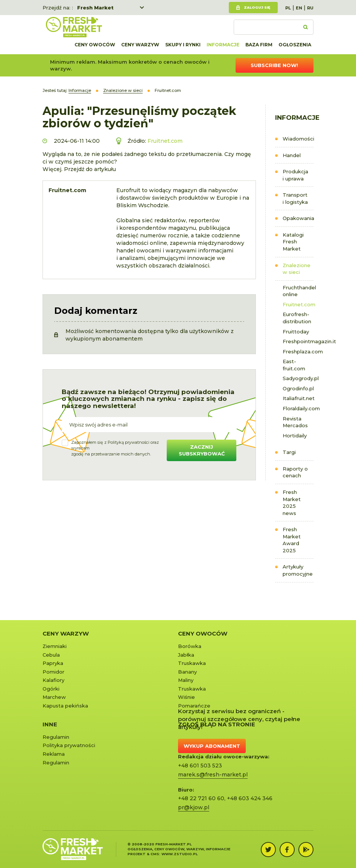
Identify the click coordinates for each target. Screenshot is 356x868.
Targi (289, 452)
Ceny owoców (95, 45)
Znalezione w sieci (297, 269)
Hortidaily (295, 436)
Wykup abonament (212, 746)
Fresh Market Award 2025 (292, 540)
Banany (187, 672)
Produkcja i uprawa (295, 175)
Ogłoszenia (295, 45)
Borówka (190, 646)
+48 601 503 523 (200, 766)
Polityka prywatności (69, 745)
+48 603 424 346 (250, 798)
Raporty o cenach (295, 472)
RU (310, 8)
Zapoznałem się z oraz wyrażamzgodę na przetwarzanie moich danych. (115, 448)
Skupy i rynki (183, 45)
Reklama (54, 754)
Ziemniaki (55, 646)
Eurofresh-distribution (297, 318)
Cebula (51, 655)
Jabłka (186, 655)
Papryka (53, 663)
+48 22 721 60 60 (201, 798)
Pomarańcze (194, 706)
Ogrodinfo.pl (298, 388)
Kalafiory (53, 680)
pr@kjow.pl (194, 807)
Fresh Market (95, 8)
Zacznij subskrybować (202, 450)
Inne (50, 724)
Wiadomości (298, 139)
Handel (292, 155)
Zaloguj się (257, 7)
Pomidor (53, 672)
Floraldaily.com (298, 408)
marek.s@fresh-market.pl (213, 775)
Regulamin (56, 737)
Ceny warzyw (140, 45)
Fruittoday (296, 332)
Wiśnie (186, 697)
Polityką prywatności (129, 442)
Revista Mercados (295, 422)
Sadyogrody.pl (298, 378)
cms (155, 854)
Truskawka (192, 663)
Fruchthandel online (298, 291)
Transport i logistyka (295, 198)
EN (299, 8)
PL (288, 8)
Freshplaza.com (298, 351)
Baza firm (259, 45)
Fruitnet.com (298, 304)
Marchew (54, 697)
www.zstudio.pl (180, 854)
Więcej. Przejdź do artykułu (79, 169)
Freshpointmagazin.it (298, 341)
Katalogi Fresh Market (293, 242)
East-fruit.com (294, 365)
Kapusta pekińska (65, 706)
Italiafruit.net (298, 398)
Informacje (223, 45)
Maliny (186, 680)
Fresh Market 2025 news (292, 503)
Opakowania (298, 218)
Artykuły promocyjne (298, 570)
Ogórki (51, 689)
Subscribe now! (274, 65)
